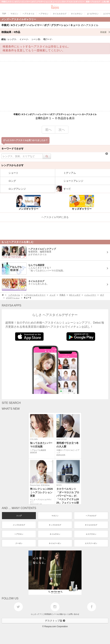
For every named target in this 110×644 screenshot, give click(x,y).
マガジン (55, 516)
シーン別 (36, 39)
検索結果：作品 (56, 32)
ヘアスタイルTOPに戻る (55, 217)
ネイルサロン (55, 534)
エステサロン (91, 534)
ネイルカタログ (91, 525)
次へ (62, 130)
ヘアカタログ (91, 516)
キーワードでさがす (13, 149)
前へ (48, 130)
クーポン (19, 543)
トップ (19, 516)
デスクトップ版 (55, 621)
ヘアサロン (19, 534)
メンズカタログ (19, 525)
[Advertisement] (55, 86)
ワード (48, 39)
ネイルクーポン (55, 543)
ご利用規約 (47, 614)
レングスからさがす (13, 165)
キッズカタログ (55, 525)
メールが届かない (60, 614)
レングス (12, 39)
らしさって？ (36, 614)
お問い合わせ (74, 614)
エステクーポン (91, 543)
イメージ (24, 39)
